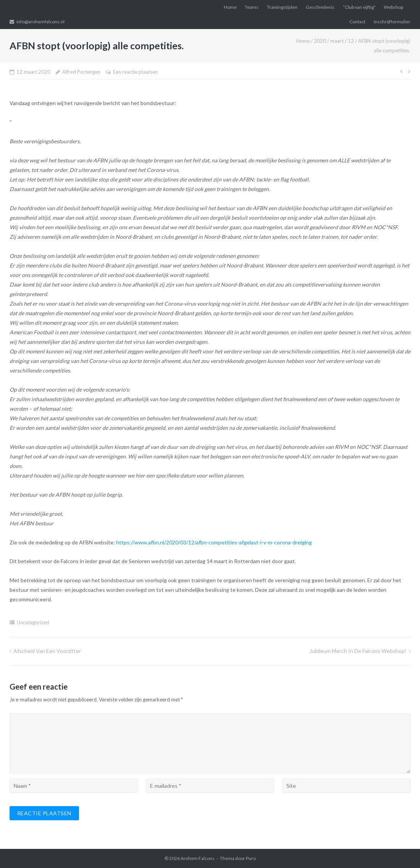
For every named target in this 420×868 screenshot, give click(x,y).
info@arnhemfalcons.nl (40, 22)
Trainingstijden (282, 7)
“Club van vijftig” (359, 7)
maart (337, 41)
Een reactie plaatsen (135, 72)
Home (230, 7)
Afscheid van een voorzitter (47, 651)
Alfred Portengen (81, 72)
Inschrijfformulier (392, 22)
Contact (357, 22)
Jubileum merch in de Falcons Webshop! (358, 651)
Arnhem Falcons (198, 858)
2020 (320, 41)
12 (351, 41)
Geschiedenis (320, 7)
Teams (252, 7)
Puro (251, 858)
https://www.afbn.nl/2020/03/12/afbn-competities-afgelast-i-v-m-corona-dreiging (214, 542)
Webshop (393, 7)
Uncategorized (33, 622)
